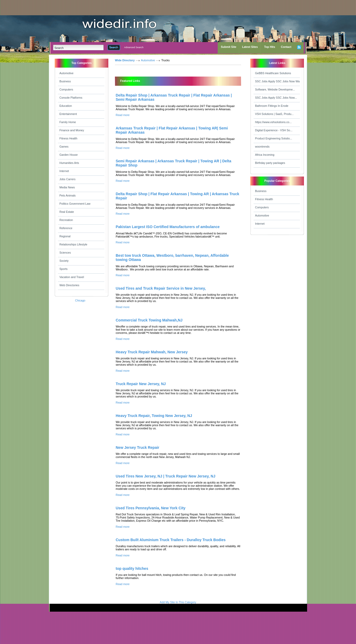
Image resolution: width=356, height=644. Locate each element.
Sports (63, 269)
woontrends (262, 147)
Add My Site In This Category (178, 602)
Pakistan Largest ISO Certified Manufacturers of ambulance (168, 227)
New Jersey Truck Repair (138, 447)
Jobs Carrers (67, 179)
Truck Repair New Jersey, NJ (141, 384)
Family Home (68, 122)
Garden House (68, 155)
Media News (67, 187)
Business (65, 81)
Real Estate (67, 212)
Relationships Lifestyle (73, 244)
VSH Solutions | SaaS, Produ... (274, 114)
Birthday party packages (270, 163)
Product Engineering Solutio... (274, 138)
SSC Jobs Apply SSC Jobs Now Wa (277, 81)
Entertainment (68, 114)
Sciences (65, 253)
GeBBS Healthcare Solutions (273, 73)
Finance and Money (72, 130)
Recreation (66, 220)
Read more (123, 115)
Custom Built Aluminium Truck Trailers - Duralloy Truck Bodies (171, 540)
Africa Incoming (265, 155)
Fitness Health (68, 138)
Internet (64, 171)
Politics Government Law (75, 204)
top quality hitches (132, 568)
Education (66, 106)
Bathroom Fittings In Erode (272, 106)
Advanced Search (134, 47)
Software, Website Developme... (275, 89)
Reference (66, 228)
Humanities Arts (69, 163)
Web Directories (69, 285)
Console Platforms (71, 98)
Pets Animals (68, 195)
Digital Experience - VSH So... (274, 130)
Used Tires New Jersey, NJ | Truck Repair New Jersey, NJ (166, 476)
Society (64, 261)
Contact (286, 47)
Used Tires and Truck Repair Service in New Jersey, (161, 288)
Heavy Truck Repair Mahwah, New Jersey (152, 352)
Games (64, 147)
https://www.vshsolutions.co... (273, 122)
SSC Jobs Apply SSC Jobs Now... (276, 98)
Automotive (66, 73)
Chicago (80, 300)
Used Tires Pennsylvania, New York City (151, 508)
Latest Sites (250, 47)
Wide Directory (125, 60)
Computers (66, 89)
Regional (65, 236)
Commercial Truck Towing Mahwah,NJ (149, 320)
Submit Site (229, 47)
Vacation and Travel (72, 277)
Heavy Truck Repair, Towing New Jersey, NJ (154, 416)
